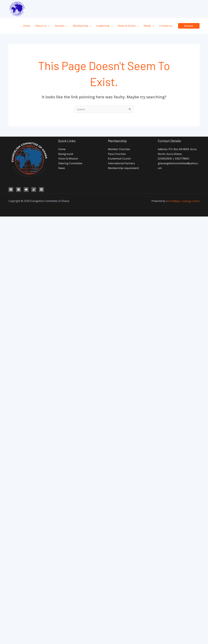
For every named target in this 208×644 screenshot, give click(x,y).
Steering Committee (70, 164)
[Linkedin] (41, 190)
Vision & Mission (68, 159)
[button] (189, 26)
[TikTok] (34, 190)
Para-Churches (117, 154)
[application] (48, 26)
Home (62, 149)
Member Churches (119, 149)
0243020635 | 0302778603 (174, 159)
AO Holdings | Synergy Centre (182, 201)
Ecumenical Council (119, 159)
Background (66, 154)
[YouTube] (26, 190)
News (62, 168)
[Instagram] (18, 190)
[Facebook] (11, 190)
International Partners (121, 164)
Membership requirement (123, 168)
